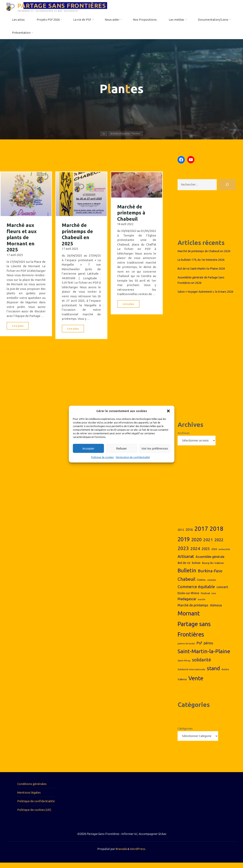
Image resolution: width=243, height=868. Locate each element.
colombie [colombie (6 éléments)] (212, 585)
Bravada (121, 854)
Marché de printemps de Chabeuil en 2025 (78, 233)
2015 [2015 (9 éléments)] (181, 535)
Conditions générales (32, 789)
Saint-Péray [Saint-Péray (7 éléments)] (184, 666)
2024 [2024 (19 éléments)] (195, 553)
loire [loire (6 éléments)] (214, 598)
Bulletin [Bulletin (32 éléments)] (187, 575)
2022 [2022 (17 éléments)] (219, 545)
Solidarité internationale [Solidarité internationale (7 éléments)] (191, 675)
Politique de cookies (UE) (34, 815)
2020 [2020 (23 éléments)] (196, 545)
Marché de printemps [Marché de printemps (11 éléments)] (193, 610)
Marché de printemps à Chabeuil (132, 212)
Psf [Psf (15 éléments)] (199, 648)
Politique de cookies (102, 457)
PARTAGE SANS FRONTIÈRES (63, 5)
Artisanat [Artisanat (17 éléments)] (186, 561)
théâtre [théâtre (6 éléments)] (225, 675)
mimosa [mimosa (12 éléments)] (216, 610)
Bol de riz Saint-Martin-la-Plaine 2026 (203, 269)
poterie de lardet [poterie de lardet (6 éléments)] (186, 649)
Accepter (88, 448)
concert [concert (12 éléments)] (222, 592)
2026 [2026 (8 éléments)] (214, 554)
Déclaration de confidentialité (133, 457)
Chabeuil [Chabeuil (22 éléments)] (186, 584)
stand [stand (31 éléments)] (213, 674)
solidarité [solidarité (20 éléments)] (201, 665)
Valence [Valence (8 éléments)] (182, 684)
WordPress (138, 854)
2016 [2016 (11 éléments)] (189, 535)
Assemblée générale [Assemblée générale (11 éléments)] (210, 562)
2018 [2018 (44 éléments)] (217, 534)
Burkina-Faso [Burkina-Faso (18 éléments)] (210, 576)
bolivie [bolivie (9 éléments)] (196, 568)
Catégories (185, 734)
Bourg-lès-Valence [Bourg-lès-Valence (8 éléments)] (213, 568)
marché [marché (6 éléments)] (202, 605)
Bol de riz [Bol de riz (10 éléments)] (184, 568)
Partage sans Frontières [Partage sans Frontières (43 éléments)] (194, 634)
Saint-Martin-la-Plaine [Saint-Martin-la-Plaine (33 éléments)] (204, 656)
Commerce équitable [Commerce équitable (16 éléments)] (196, 592)
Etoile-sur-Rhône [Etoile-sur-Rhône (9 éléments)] (188, 598)
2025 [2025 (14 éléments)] (206, 554)
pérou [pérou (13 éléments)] (208, 648)
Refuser (121, 448)
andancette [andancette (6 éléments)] (224, 554)
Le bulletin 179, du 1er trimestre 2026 (203, 260)
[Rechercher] (227, 185)
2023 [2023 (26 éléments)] (183, 553)
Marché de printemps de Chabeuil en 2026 (206, 251)
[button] (168, 411)
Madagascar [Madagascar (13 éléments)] (187, 604)
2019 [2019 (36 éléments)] (184, 544)
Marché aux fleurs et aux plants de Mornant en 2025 (22, 236)
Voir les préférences (155, 448)
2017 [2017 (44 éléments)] (201, 534)
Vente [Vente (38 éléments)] (196, 683)
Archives (184, 438)
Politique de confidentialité (36, 806)
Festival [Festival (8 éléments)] (205, 598)
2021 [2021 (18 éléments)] (208, 545)
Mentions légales (29, 798)
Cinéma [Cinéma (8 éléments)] (201, 585)
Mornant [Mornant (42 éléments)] (189, 618)
